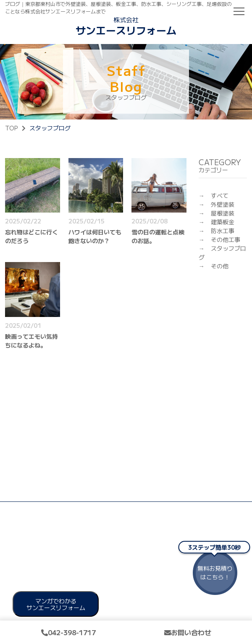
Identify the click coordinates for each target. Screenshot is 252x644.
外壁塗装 (223, 204)
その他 (220, 266)
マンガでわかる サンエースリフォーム (56, 604)
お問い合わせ (188, 632)
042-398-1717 (68, 632)
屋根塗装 (223, 213)
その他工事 (226, 239)
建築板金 (223, 222)
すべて (220, 195)
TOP (11, 128)
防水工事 (223, 231)
